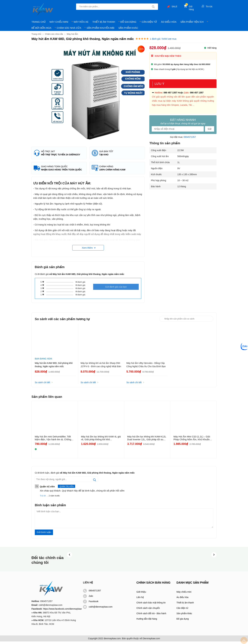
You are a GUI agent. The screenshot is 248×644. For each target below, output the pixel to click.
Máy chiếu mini (184, 594)
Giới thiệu (141, 594)
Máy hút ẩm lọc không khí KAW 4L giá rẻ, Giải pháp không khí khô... (99, 441)
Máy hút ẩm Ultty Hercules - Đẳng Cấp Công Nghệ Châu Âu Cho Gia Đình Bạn (146, 367)
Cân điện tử (182, 611)
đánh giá (80, 285)
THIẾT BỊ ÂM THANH (104, 22)
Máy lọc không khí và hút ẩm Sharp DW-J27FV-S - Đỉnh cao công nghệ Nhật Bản (101, 367)
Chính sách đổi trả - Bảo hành (151, 616)
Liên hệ (140, 600)
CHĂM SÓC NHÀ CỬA (69, 28)
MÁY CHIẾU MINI (59, 22)
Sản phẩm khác (184, 616)
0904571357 (190, 137)
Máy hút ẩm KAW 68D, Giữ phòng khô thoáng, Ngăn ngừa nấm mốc (54, 367)
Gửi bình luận (44, 535)
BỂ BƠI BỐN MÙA (41, 28)
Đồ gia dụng (183, 621)
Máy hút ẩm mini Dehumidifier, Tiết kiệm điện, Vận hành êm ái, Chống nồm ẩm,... (53, 441)
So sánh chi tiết (42, 385)
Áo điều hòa (183, 600)
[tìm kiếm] (153, 7)
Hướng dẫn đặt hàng (147, 621)
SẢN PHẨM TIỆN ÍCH (192, 22)
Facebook (91, 604)
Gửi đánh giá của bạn (116, 291)
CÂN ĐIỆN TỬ (149, 22)
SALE (174, 7)
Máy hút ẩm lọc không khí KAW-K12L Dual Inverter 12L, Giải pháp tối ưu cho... (147, 441)
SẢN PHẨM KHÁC (128, 28)
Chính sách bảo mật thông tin (151, 605)
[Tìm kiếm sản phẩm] (117, 7)
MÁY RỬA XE (81, 22)
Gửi (210, 129)
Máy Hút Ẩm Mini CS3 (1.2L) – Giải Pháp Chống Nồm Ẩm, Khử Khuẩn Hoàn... (192, 441)
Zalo (88, 598)
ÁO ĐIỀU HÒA (169, 22)
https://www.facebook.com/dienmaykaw (62, 611)
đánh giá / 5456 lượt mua (163, 39)
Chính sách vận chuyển (148, 611)
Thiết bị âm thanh (185, 605)
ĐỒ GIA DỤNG (128, 22)
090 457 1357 (170, 92)
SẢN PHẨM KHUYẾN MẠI (100, 28)
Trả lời (43, 498)
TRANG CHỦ (39, 22)
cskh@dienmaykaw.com (98, 609)
